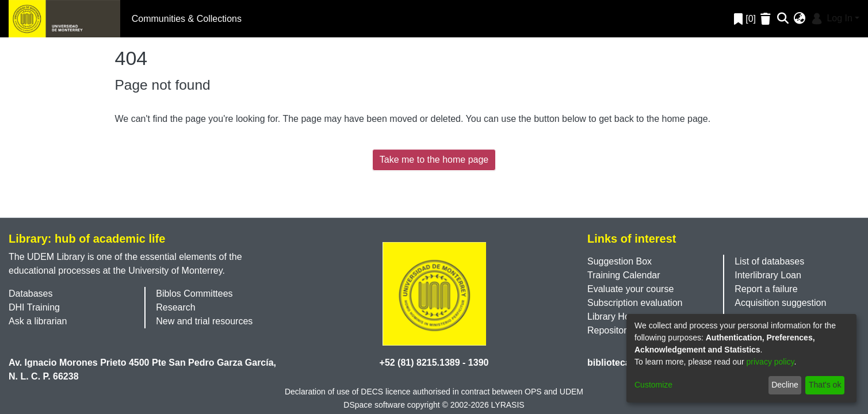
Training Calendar (624, 275)
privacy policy (771, 362)
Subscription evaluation (635, 303)
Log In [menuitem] (831, 18)
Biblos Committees (194, 294)
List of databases (769, 261)
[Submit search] (783, 19)
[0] (745, 19)
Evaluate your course (630, 289)
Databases (31, 294)
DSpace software (374, 405)
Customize (653, 385)
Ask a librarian (38, 321)
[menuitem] (800, 19)
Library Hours (615, 317)
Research (175, 307)
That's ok (825, 385)
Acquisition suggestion (780, 303)
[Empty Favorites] (767, 19)
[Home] (64, 19)
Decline (785, 385)
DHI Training (34, 307)
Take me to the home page (434, 160)
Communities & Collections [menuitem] (187, 19)
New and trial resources (204, 321)
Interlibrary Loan (768, 275)
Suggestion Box (620, 261)
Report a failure (766, 289)
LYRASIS (508, 405)
